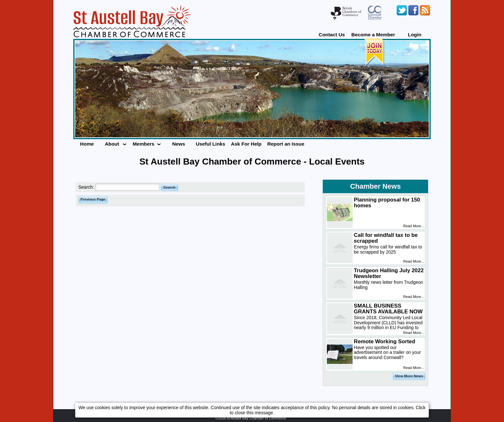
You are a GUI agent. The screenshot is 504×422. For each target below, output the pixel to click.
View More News (409, 376)
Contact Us (332, 35)
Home (87, 144)
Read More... (414, 226)
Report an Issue (286, 144)
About (112, 144)
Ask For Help (246, 144)
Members (144, 144)
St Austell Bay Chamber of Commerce (256, 418)
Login (415, 35)
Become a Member (373, 35)
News (179, 144)
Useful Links (211, 144)
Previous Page (93, 199)
